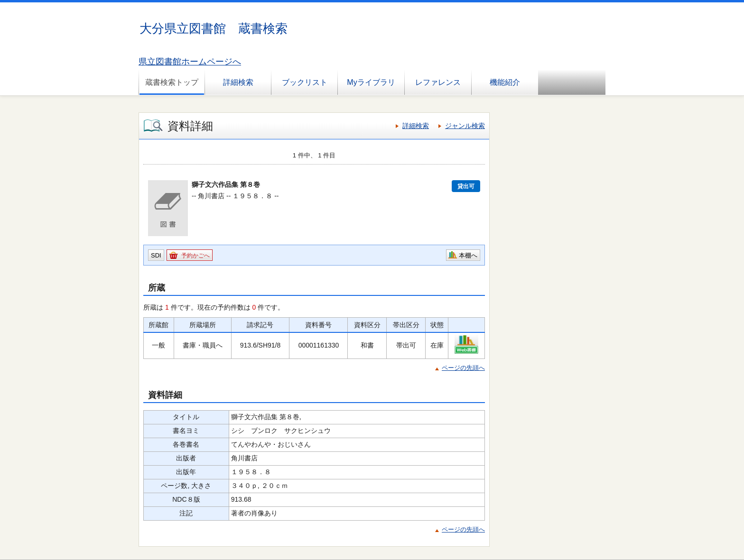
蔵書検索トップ (172, 82)
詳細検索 (238, 82)
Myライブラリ (371, 82)
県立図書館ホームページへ (190, 62)
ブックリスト (305, 82)
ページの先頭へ (463, 368)
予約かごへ (195, 256)
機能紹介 (505, 82)
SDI (156, 255)
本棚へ (468, 255)
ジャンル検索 (465, 126)
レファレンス (438, 82)
